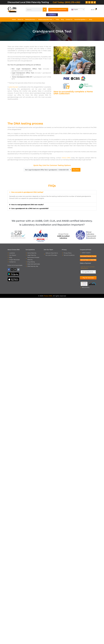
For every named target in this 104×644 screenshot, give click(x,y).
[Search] (45, 10)
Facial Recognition (81, 20)
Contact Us (69, 20)
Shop (91, 20)
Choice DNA (66, 158)
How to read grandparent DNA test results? (28, 205)
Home (14, 20)
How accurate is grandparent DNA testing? (27, 192)
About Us (20, 20)
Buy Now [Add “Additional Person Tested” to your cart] (76, 170)
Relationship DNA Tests (46, 20)
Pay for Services (88, 278)
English (75, 10)
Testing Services (31, 20)
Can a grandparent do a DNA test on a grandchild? (30, 209)
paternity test (13, 87)
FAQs (57, 20)
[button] (52, 192)
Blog (62, 20)
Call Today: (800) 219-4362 (66, 2)
